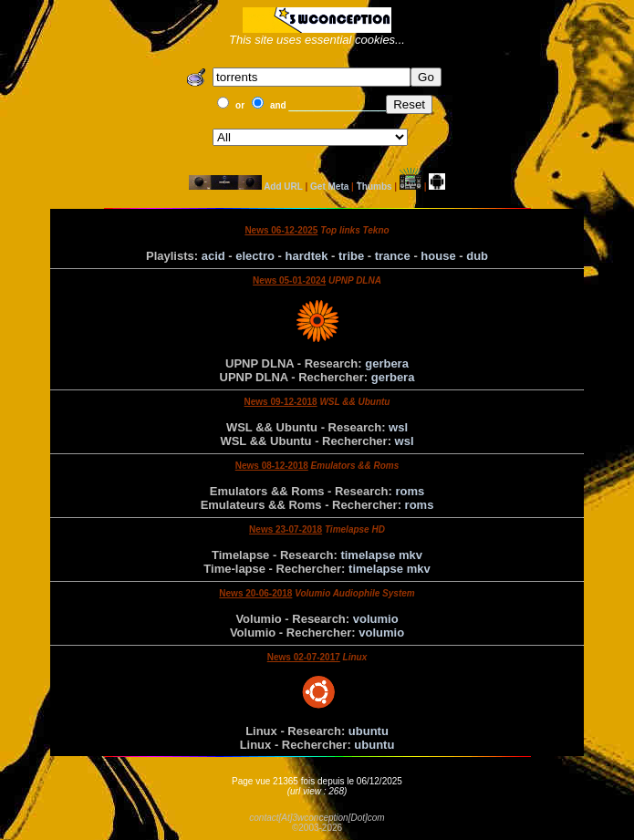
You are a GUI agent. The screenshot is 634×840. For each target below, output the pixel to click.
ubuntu (369, 731)
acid (213, 256)
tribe (351, 256)
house (438, 256)
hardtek (306, 256)
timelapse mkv (381, 555)
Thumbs (374, 187)
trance (393, 256)
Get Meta (329, 187)
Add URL (283, 187)
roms (410, 491)
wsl (398, 427)
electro (255, 256)
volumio (376, 619)
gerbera (387, 363)
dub (477, 256)
